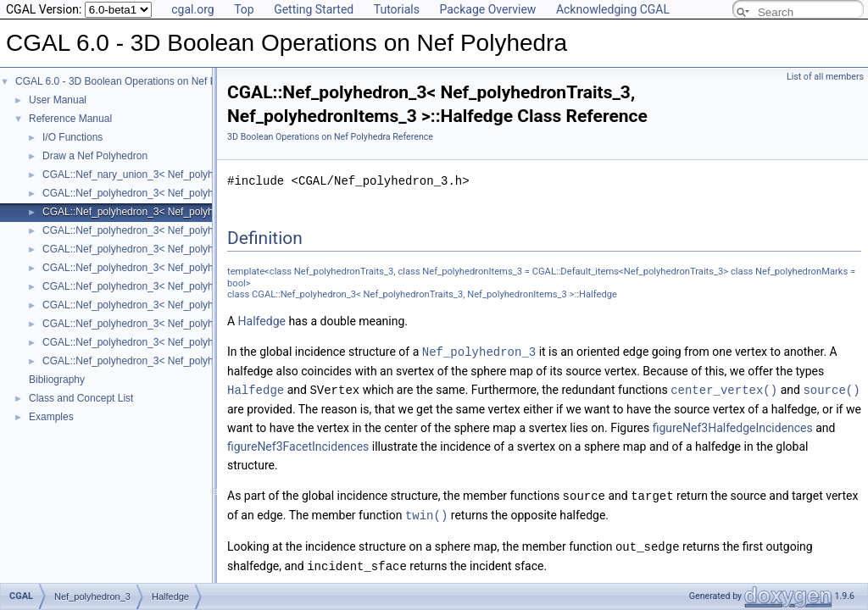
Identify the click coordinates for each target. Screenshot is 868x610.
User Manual (58, 100)
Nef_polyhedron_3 (479, 351)
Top (244, 9)
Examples (51, 417)
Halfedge (262, 321)
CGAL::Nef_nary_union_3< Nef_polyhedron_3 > (151, 175)
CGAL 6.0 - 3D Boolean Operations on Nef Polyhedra (136, 81)
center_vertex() (724, 388)
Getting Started (314, 9)
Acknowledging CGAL (613, 9)
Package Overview (487, 9)
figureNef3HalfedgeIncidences (733, 426)
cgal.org (192, 9)
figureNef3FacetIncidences (298, 445)
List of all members (825, 77)
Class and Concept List (81, 398)
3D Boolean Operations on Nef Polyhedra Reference (330, 137)
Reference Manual (70, 119)
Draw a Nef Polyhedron (95, 156)
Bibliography (57, 380)
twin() (426, 512)
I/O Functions (72, 137)
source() (831, 388)
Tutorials (397, 9)
